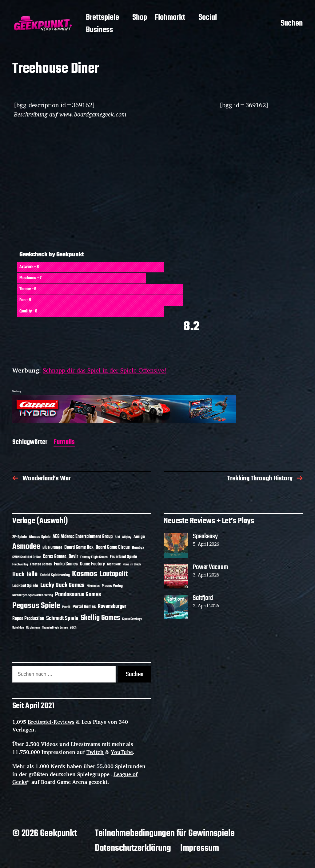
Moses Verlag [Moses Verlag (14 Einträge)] (112, 586)
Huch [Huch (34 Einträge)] (18, 575)
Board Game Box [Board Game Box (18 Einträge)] (79, 548)
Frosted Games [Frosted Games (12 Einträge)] (41, 564)
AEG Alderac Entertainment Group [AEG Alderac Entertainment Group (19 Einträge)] (83, 537)
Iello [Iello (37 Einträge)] (32, 575)
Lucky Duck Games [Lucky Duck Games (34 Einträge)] (62, 585)
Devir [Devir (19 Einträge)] (73, 557)
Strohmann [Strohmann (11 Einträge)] (33, 628)
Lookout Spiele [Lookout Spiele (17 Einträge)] (25, 586)
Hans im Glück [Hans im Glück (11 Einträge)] (132, 564)
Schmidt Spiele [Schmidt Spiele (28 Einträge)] (62, 619)
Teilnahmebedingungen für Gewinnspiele (165, 833)
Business (99, 30)
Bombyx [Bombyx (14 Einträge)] (138, 548)
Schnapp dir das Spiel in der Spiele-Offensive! (105, 370)
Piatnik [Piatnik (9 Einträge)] (66, 607)
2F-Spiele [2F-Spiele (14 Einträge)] (20, 537)
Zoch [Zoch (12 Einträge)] (73, 628)
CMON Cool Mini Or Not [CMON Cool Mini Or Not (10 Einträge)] (26, 557)
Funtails (64, 443)
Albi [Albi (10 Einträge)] (117, 537)
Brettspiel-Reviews (51, 722)
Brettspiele (102, 18)
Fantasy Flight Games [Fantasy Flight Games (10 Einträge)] (94, 557)
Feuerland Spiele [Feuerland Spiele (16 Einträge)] (123, 557)
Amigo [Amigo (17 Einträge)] (139, 537)
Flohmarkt (170, 18)
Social (208, 18)
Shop (140, 18)
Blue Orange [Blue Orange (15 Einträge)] (52, 548)
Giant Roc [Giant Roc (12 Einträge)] (114, 564)
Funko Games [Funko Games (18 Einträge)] (66, 564)
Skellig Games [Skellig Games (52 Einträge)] (100, 618)
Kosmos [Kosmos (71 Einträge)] (85, 574)
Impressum (200, 848)
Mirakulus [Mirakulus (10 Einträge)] (93, 586)
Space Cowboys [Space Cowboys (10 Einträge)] (132, 619)
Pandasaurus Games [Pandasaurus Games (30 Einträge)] (78, 595)
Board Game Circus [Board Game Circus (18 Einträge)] (113, 548)
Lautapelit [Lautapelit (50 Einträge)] (114, 574)
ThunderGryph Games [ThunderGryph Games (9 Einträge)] (55, 628)
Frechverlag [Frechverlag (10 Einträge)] (20, 564)
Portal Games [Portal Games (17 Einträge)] (84, 607)
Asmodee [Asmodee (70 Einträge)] (26, 547)
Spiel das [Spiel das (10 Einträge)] (18, 628)
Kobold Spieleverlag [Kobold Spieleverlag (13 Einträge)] (55, 575)
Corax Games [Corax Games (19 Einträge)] (55, 557)
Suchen (292, 24)
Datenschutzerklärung (133, 848)
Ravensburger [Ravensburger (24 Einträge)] (112, 607)
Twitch (95, 752)
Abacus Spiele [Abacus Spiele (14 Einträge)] (40, 537)
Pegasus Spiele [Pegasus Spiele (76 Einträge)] (36, 606)
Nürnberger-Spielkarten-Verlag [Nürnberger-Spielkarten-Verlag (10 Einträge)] (33, 595)
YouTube (122, 752)
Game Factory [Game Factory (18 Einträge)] (92, 564)
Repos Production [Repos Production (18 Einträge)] (28, 619)
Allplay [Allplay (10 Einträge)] (127, 537)
